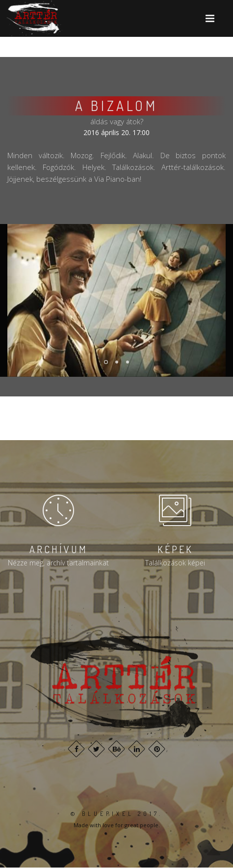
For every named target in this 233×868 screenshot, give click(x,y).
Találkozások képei (175, 563)
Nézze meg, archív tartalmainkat (58, 563)
